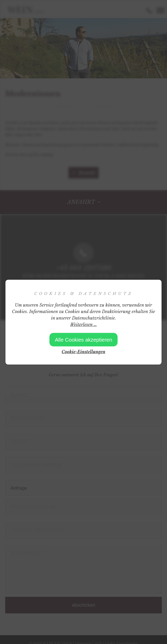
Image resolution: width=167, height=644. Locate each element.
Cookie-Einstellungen (83, 351)
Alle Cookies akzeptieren (83, 340)
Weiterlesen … (83, 324)
